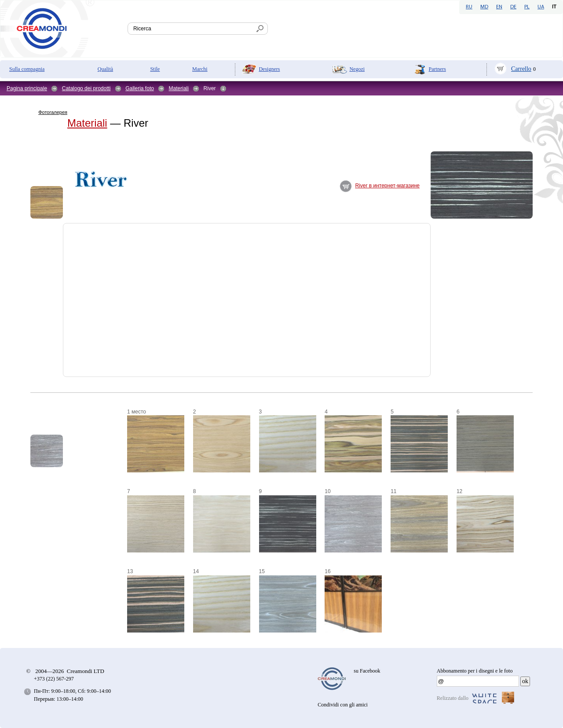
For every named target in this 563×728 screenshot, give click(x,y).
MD (484, 7)
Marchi (200, 69)
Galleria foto (140, 88)
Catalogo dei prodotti (86, 88)
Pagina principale (27, 88)
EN (499, 7)
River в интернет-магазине (387, 186)
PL (527, 7)
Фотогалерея (53, 112)
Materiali (179, 88)
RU (469, 7)
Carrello (521, 69)
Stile (155, 69)
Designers (269, 69)
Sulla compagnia (27, 69)
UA (541, 7)
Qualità (105, 69)
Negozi (357, 69)
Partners (437, 69)
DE (513, 7)
